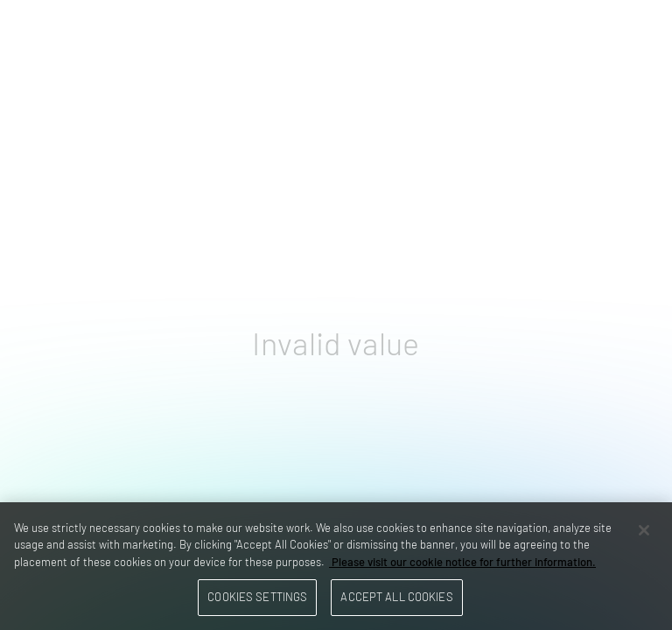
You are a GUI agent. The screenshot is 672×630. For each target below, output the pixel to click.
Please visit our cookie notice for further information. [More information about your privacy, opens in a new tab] (462, 562)
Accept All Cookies (396, 597)
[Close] (644, 530)
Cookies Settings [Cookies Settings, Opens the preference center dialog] (257, 597)
